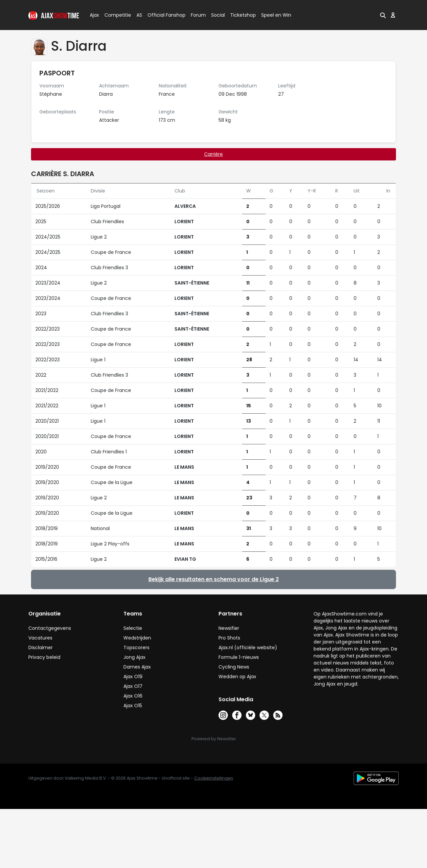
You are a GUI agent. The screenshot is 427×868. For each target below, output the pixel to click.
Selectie (133, 628)
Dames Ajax (137, 667)
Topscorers (136, 647)
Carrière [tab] (213, 154)
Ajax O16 (133, 696)
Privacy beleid (44, 657)
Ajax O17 (133, 686)
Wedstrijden (137, 638)
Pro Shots (229, 638)
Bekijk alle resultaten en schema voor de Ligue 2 (214, 579)
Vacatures (40, 638)
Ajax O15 (133, 706)
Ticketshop (243, 15)
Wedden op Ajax (237, 677)
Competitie (115, 15)
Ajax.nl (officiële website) (248, 647)
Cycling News (234, 667)
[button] (383, 15)
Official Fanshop (162, 15)
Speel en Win (276, 15)
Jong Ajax (134, 657)
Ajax (94, 15)
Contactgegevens (50, 628)
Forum (198, 15)
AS (139, 15)
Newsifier (229, 628)
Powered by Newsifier (214, 739)
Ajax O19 (133, 677)
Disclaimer (41, 647)
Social (217, 15)
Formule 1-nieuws (239, 657)
